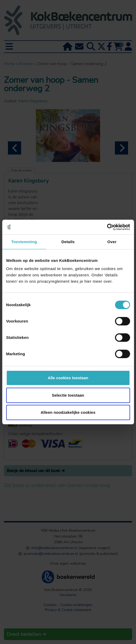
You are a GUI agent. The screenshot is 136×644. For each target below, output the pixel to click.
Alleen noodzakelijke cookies (68, 412)
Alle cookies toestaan (68, 378)
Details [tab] (68, 242)
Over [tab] (112, 242)
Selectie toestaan (68, 395)
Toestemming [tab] (24, 242)
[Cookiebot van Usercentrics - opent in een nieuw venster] (107, 227)
